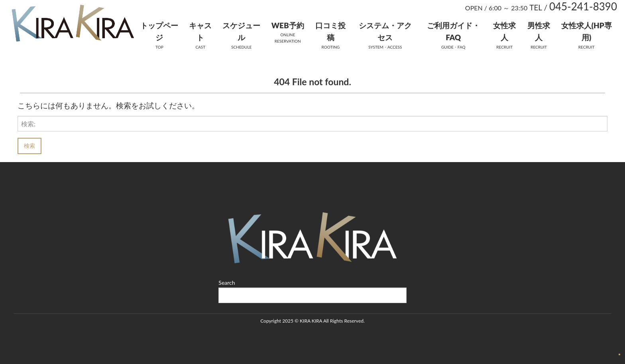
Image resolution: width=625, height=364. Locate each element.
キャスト (200, 31)
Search (227, 283)
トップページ (159, 31)
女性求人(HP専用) (587, 31)
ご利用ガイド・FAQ (453, 31)
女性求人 (504, 31)
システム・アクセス (385, 31)
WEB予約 (288, 25)
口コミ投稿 (330, 31)
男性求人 (539, 31)
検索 (29, 146)
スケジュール (241, 31)
